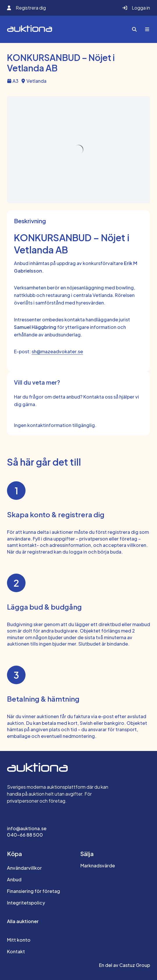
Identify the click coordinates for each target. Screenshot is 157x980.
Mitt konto (19, 940)
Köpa (15, 854)
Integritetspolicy (26, 903)
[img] (78, 150)
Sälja (87, 854)
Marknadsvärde (98, 865)
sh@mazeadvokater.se (57, 351)
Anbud (14, 879)
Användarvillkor (24, 868)
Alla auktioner (23, 921)
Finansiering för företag (34, 891)
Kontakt (16, 951)
